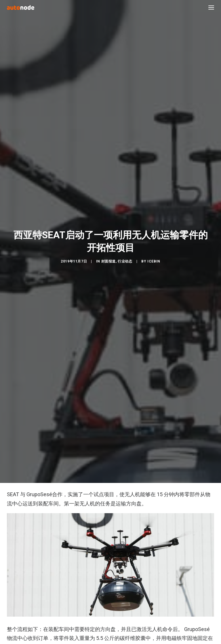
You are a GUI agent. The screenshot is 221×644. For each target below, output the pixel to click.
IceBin (154, 257)
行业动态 (125, 257)
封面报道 (108, 257)
